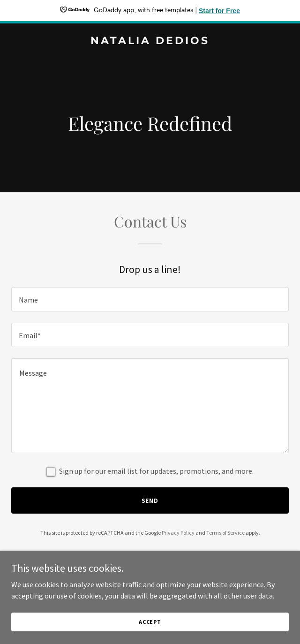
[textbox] (150, 299)
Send (150, 500)
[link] (150, 41)
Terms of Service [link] (225, 533)
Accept (150, 622)
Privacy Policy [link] (178, 533)
